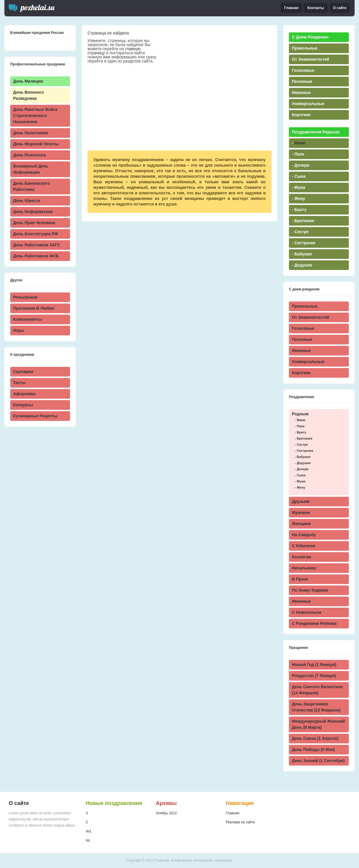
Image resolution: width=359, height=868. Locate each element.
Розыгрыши (25, 297)
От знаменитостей (311, 317)
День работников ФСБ (36, 256)
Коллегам (302, 557)
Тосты (19, 383)
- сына (300, 475)
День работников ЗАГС (37, 245)
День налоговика (31, 133)
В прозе (300, 579)
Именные (301, 351)
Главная (291, 8)
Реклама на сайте (241, 822)
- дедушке (303, 463)
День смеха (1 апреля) (315, 738)
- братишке (304, 438)
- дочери (302, 469)
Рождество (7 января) (314, 676)
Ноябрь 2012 (166, 813)
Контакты (316, 8)
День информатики (33, 212)
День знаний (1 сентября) (318, 761)
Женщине (302, 524)
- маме (300, 420)
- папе (300, 426)
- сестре (301, 445)
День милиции (28, 81)
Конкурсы (23, 405)
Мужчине (301, 513)
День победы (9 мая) (313, 750)
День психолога (29, 155)
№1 (89, 831)
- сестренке (304, 451)
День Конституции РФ (36, 234)
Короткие (301, 373)
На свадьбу (304, 535)
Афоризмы (24, 394)
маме (300, 143)
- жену (300, 487)
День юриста (27, 201)
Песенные (302, 339)
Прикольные (305, 306)
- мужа (300, 481)
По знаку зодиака (310, 590)
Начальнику (304, 568)
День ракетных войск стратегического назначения (35, 116)
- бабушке (303, 457)
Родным (300, 414)
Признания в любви (34, 308)
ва (88, 840)
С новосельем (306, 612)
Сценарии (23, 372)
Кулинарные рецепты (35, 416)
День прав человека (34, 223)
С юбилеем (304, 546)
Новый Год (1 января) (314, 665)
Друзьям (301, 501)
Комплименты (28, 319)
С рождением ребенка (314, 623)
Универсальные (308, 362)
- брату (300, 432)
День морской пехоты (36, 144)
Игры (18, 330)
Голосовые (303, 328)
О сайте (340, 8)
